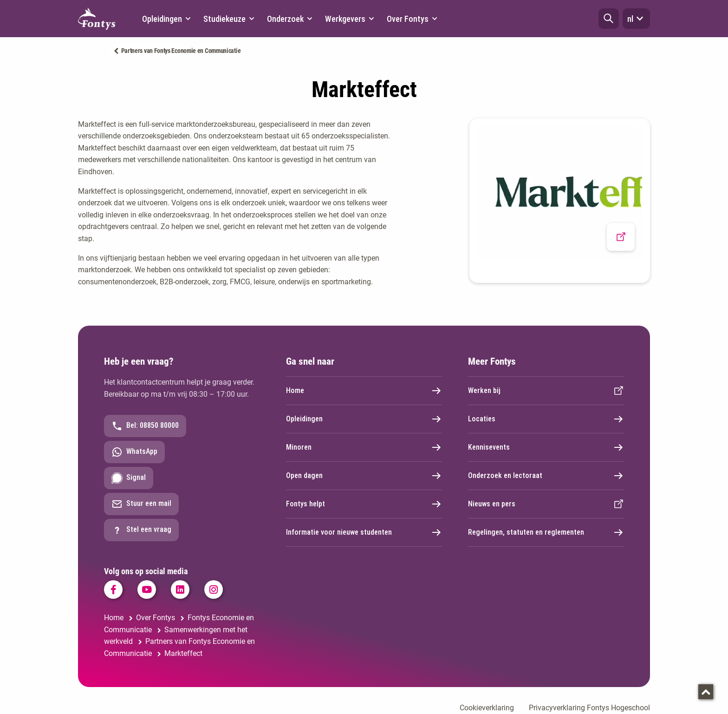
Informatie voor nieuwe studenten (364, 532)
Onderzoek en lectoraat (546, 476)
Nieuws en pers (546, 504)
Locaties (546, 419)
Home (364, 391)
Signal (129, 478)
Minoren (364, 447)
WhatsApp (134, 452)
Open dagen (364, 476)
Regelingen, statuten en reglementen (546, 532)
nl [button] (636, 19)
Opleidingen (364, 419)
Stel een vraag (141, 530)
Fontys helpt (364, 504)
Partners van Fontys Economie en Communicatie (181, 51)
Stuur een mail (141, 504)
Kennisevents (546, 447)
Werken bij (546, 391)
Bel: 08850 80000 (145, 426)
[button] (609, 19)
